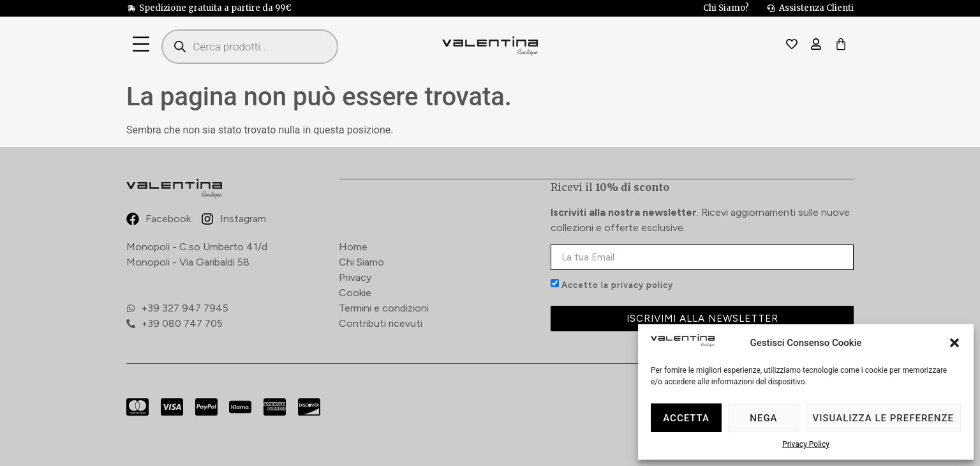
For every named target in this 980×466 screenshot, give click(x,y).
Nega (763, 418)
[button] (954, 343)
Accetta (686, 418)
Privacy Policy (806, 444)
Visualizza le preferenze (883, 418)
